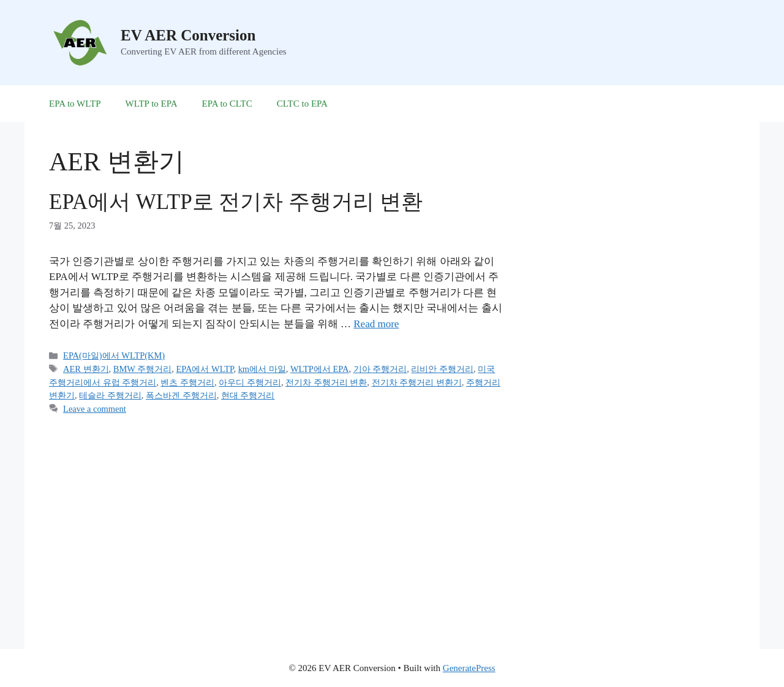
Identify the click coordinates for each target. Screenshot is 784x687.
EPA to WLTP (75, 104)
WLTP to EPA (151, 104)
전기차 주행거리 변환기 (417, 382)
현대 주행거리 (248, 395)
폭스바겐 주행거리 (181, 395)
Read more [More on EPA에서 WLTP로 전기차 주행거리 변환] (376, 324)
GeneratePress (469, 668)
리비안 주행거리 (442, 369)
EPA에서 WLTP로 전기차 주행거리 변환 (236, 202)
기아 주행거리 (380, 369)
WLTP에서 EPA (320, 369)
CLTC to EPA (302, 104)
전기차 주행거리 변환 (326, 382)
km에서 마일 (262, 369)
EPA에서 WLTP (205, 369)
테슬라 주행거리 (110, 395)
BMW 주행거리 (142, 369)
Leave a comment (95, 409)
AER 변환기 (86, 369)
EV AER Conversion (188, 35)
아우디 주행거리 (250, 382)
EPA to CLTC (227, 104)
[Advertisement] (632, 355)
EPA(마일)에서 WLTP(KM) (114, 355)
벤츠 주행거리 (187, 382)
